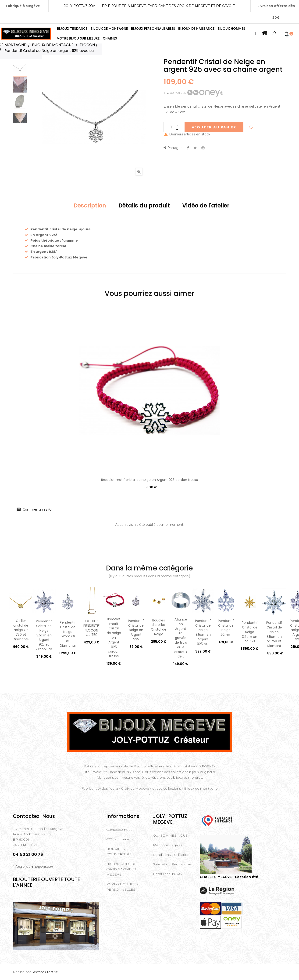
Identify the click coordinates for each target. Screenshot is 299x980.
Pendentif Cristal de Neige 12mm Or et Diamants (68, 634)
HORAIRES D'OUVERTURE (119, 851)
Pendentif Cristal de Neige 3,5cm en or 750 (250, 632)
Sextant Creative (45, 972)
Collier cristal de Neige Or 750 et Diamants (21, 630)
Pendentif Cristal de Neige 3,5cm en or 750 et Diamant (274, 634)
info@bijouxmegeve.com (34, 867)
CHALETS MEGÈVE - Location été (229, 877)
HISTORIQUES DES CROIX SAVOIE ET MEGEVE (122, 869)
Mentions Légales (168, 845)
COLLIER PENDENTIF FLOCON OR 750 (91, 628)
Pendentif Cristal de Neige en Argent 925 (136, 630)
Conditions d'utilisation (171, 855)
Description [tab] (90, 205)
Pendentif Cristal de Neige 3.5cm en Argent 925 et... (203, 632)
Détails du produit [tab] (144, 205)
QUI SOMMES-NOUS (170, 835)
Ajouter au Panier (214, 127)
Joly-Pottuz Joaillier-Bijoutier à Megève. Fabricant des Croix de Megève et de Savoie (149, 6)
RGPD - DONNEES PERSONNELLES (122, 887)
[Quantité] (172, 127)
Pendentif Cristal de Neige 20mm (226, 628)
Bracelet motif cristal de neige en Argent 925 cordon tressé (150, 480)
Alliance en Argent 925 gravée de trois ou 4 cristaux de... (181, 638)
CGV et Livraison (119, 839)
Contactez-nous (119, 830)
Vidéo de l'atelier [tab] (206, 205)
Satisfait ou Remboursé (172, 864)
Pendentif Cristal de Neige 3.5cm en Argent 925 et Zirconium (44, 635)
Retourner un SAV (168, 874)
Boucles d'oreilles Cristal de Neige (159, 627)
